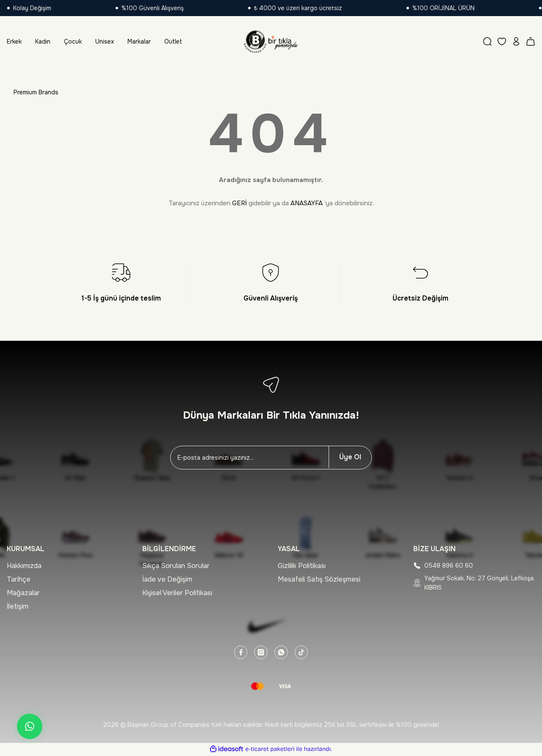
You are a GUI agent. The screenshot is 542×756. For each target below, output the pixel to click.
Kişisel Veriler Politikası (177, 593)
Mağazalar (23, 593)
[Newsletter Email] (250, 458)
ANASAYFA (307, 203)
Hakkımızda (24, 566)
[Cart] (531, 41)
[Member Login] (516, 41)
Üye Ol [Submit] (350, 457)
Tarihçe (19, 579)
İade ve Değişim (167, 579)
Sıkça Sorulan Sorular (176, 566)
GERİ (239, 203)
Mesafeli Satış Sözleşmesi (319, 579)
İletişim (18, 606)
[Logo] (271, 41)
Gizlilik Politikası (302, 566)
